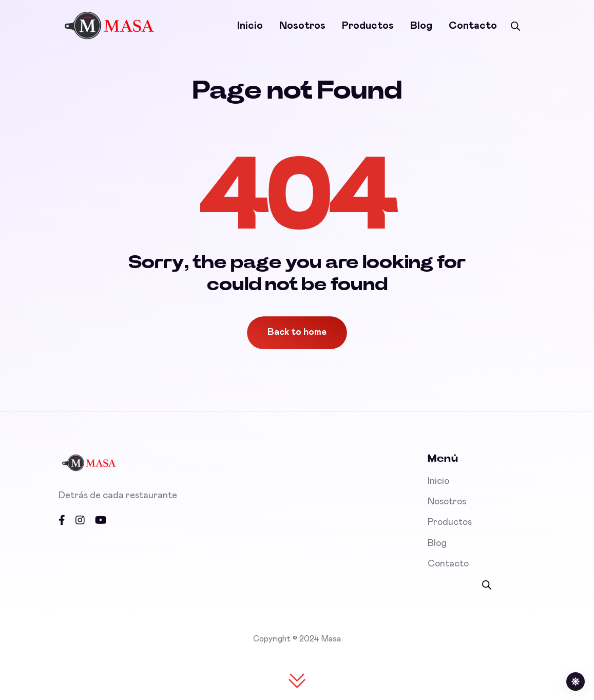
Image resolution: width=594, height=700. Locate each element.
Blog (421, 26)
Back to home (297, 332)
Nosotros (302, 26)
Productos (368, 26)
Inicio (250, 26)
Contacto (473, 26)
